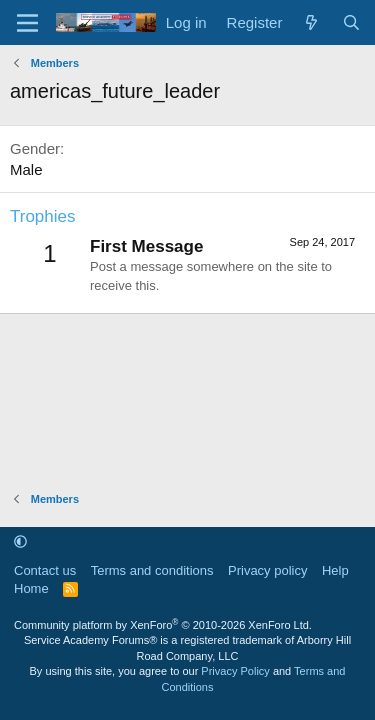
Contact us (45, 570)
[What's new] (311, 22)
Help (335, 570)
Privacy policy (267, 570)
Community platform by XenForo (163, 625)
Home (31, 588)
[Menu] (27, 23)
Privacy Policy (235, 671)
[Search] (351, 22)
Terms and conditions (152, 570)
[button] (20, 541)
